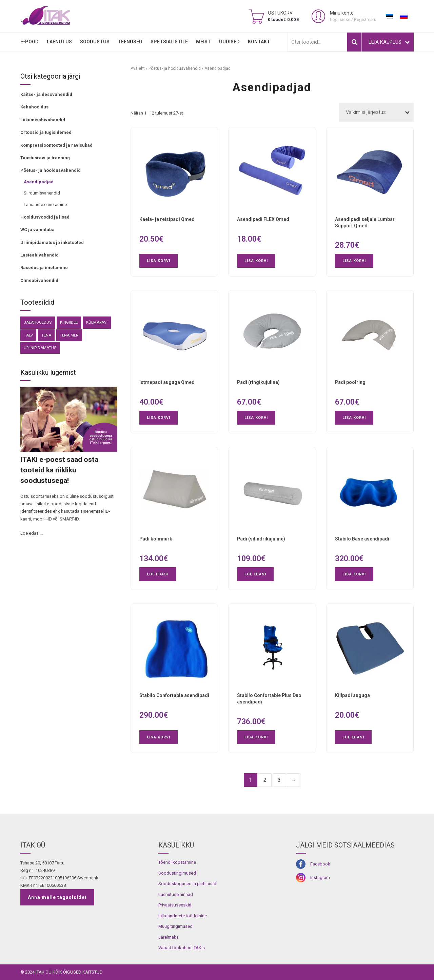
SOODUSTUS (95, 42)
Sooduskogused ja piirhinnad (187, 884)
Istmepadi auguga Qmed (167, 382)
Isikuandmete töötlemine (183, 916)
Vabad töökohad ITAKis (182, 948)
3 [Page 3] (279, 780)
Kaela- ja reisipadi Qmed (167, 219)
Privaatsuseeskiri (175, 905)
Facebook (320, 864)
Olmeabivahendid (39, 280)
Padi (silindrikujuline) (261, 539)
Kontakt (259, 42)
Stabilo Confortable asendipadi (174, 695)
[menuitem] (390, 16)
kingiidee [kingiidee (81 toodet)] (69, 322)
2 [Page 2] (265, 780)
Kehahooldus (34, 107)
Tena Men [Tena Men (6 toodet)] (69, 335)
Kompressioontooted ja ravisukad (56, 145)
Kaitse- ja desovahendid (46, 94)
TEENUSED (130, 42)
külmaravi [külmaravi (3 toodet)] (97, 322)
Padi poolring (350, 382)
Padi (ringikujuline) (258, 382)
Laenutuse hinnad (176, 894)
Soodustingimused (177, 873)
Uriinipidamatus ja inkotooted (52, 242)
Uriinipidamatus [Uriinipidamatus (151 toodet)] (40, 348)
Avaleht (138, 68)
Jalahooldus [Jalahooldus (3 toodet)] (38, 322)
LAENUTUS (59, 42)
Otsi (354, 42)
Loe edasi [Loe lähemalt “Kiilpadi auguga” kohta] (353, 737)
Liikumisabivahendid (43, 120)
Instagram (320, 877)
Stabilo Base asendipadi (362, 539)
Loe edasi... (32, 533)
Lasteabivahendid (40, 255)
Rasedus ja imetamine (44, 268)
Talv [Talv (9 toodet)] (28, 335)
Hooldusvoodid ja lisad (45, 217)
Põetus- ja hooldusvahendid (51, 170)
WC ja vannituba (37, 230)
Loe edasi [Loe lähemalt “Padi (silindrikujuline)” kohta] (255, 574)
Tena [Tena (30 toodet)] (46, 335)
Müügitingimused (175, 926)
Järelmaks (169, 937)
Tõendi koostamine (177, 862)
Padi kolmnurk (156, 539)
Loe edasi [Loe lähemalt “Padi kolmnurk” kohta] (158, 574)
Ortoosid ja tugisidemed (46, 132)
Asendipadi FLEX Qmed (263, 219)
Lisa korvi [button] (159, 261)
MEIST (203, 42)
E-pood (29, 42)
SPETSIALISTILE (169, 42)
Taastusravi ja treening (45, 158)
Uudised (229, 42)
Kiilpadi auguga (352, 695)
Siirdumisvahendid (42, 193)
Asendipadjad (39, 182)
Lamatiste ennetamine (45, 205)
